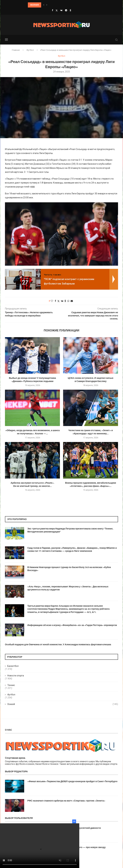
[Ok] (70, 10)
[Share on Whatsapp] (68, 301)
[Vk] (61, 10)
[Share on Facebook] (55, 301)
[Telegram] (66, 10)
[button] (44, 5)
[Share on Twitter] (58, 301)
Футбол (30, 50)
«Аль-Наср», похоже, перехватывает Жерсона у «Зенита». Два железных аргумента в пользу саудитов (68, 588)
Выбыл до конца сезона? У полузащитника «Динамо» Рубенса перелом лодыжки (33, 380)
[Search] (116, 40)
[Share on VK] (62, 301)
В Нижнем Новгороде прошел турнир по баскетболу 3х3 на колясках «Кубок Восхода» (69, 569)
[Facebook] (52, 10)
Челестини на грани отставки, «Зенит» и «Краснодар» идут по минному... (91, 432)
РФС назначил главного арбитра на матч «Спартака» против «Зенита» (66, 801)
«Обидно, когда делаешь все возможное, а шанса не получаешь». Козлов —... (33, 432)
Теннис (11, 685)
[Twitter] (57, 10)
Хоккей (63, 704)
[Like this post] (52, 301)
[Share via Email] (72, 301)
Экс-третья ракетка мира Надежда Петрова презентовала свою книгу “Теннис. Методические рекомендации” (70, 530)
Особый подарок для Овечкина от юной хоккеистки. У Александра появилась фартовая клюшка (58, 644)
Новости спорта (16, 676)
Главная (16, 50)
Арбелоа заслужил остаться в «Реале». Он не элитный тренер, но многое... (32, 484)
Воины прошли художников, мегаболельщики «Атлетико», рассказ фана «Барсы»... (91, 484)
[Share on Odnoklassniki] (65, 301)
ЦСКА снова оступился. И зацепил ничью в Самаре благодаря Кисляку (91, 380)
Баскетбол (13, 666)
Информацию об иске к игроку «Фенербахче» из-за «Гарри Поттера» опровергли (72, 625)
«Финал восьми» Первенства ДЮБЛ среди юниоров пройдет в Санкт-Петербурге (72, 781)
